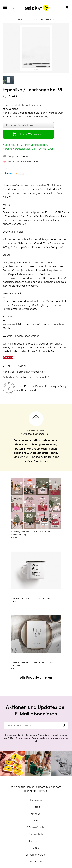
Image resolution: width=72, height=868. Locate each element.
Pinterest (36, 814)
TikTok (36, 807)
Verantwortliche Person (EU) (33, 377)
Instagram (36, 800)
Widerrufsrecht (36, 827)
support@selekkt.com (48, 787)
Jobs (36, 848)
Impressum (36, 862)
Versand (13, 109)
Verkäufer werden (36, 855)
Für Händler (36, 841)
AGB (36, 821)
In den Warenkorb (31, 134)
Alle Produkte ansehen (36, 678)
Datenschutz (36, 834)
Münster (41, 431)
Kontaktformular (39, 791)
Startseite (22, 19)
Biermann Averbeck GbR (50, 113)
